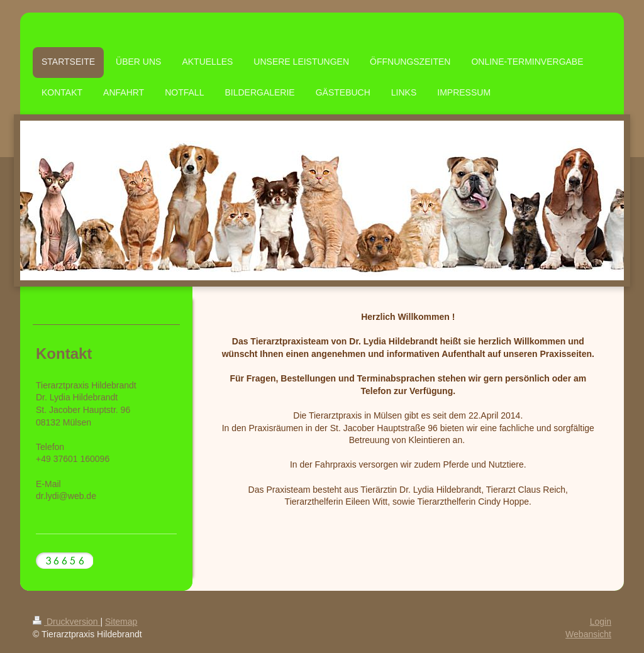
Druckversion (66, 622)
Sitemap (121, 622)
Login (601, 622)
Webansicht (588, 634)
